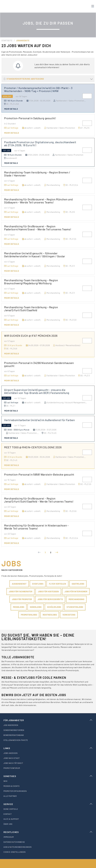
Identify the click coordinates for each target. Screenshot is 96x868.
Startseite (7, 41)
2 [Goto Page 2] (51, 552)
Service (48, 804)
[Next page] (57, 552)
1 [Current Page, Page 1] (45, 552)
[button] (48, 79)
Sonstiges (48, 776)
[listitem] (48, 725)
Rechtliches (48, 832)
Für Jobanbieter (48, 720)
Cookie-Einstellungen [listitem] (14, 852)
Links (48, 748)
